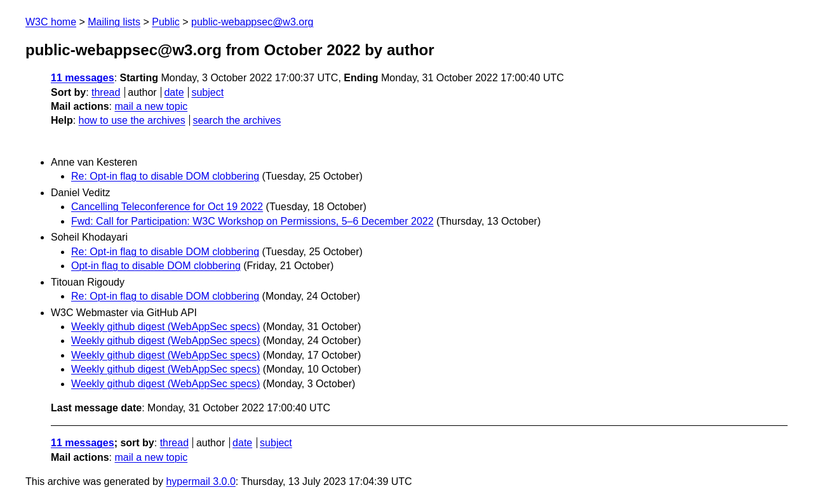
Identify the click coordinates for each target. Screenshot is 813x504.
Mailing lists (114, 22)
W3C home (51, 22)
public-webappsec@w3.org (252, 22)
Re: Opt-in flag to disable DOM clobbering (165, 176)
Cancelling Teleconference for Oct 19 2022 (167, 207)
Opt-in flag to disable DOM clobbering (156, 266)
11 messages (83, 78)
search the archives (237, 120)
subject (207, 92)
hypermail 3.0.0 (200, 481)
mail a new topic (151, 106)
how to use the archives (132, 120)
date (174, 92)
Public (166, 22)
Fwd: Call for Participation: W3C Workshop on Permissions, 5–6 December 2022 (252, 221)
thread (106, 92)
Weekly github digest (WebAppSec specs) (165, 327)
